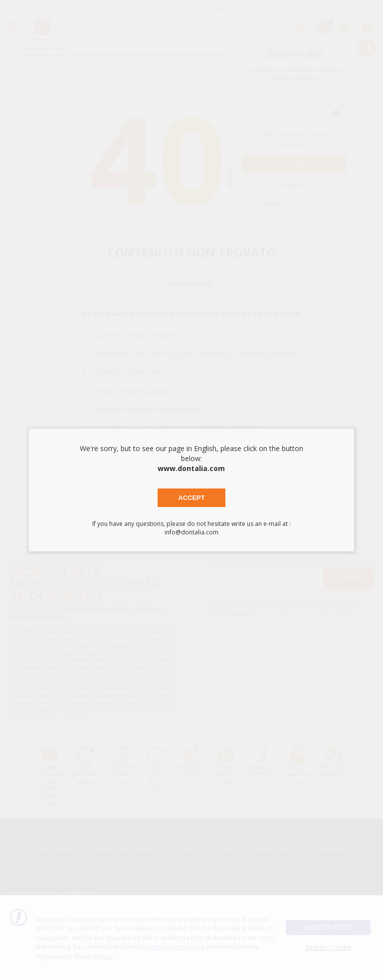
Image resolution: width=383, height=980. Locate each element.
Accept (191, 498)
